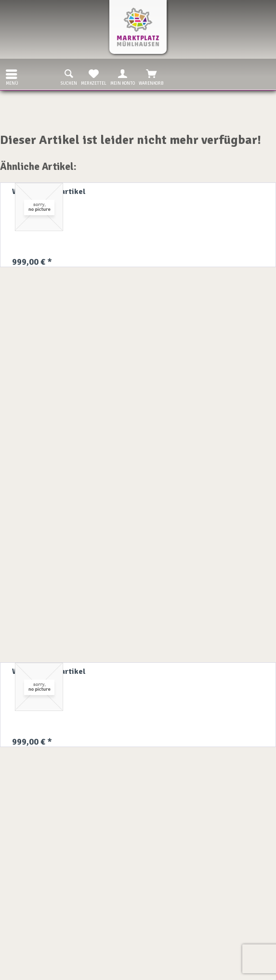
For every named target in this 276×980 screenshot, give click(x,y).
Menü (12, 76)
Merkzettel (94, 77)
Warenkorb (151, 77)
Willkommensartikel (49, 192)
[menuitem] (9, 74)
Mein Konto (123, 77)
